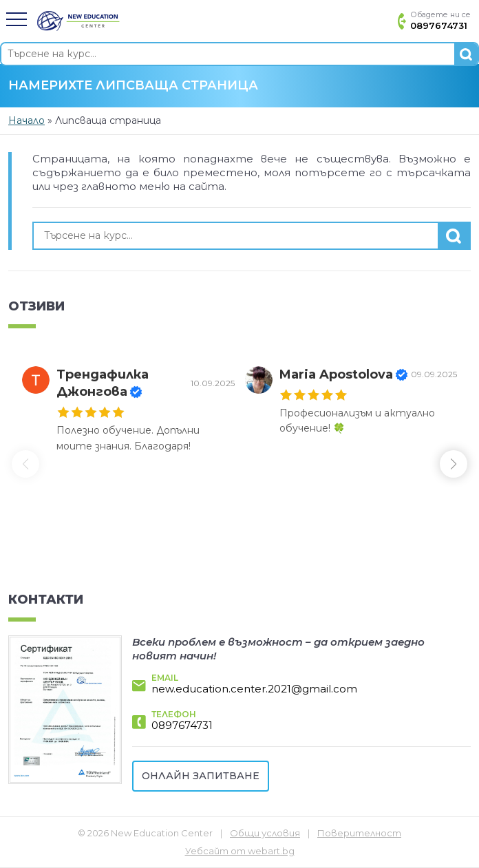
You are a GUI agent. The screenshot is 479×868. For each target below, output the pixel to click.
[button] (17, 19)
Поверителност (359, 833)
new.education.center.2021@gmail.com (254, 689)
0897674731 (182, 725)
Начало (26, 120)
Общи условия (265, 833)
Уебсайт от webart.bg (240, 851)
